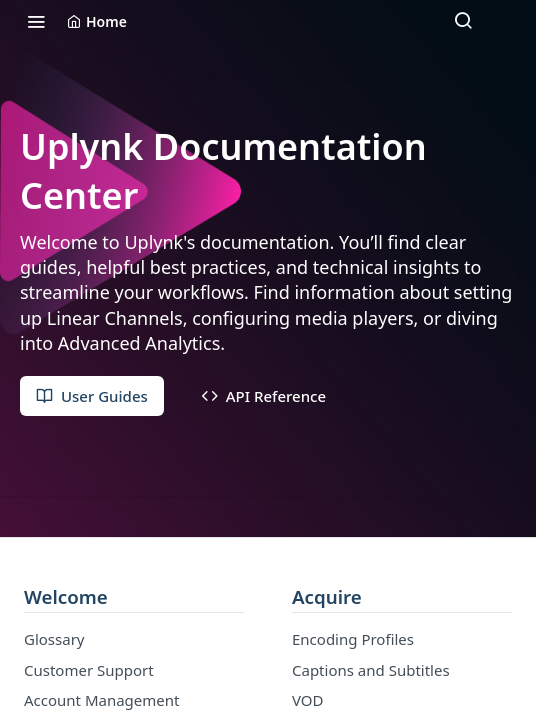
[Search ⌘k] (463, 21)
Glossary (54, 639)
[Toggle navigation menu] (36, 21)
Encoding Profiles (353, 639)
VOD (308, 700)
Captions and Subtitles (371, 670)
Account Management (101, 700)
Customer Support (89, 670)
